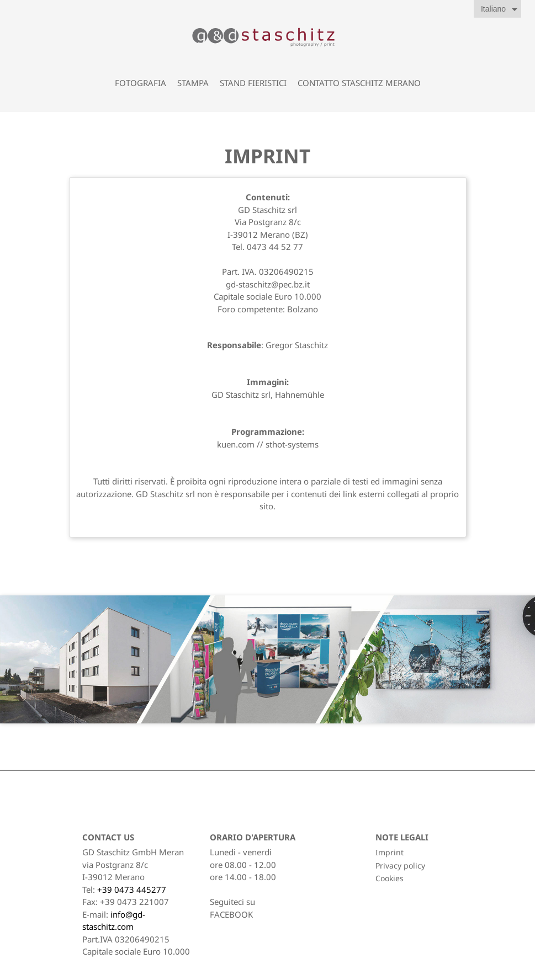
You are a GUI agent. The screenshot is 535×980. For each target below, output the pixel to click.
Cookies (390, 878)
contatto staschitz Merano (359, 83)
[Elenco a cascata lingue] (501, 9)
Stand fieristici (253, 83)
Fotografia (141, 83)
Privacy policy (400, 866)
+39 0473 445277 (132, 890)
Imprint (390, 852)
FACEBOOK (231, 914)
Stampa (193, 83)
